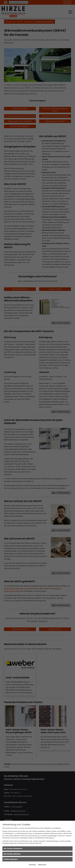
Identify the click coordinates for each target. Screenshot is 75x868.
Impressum (32, 864)
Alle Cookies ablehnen (12, 854)
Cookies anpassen (11, 859)
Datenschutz (42, 864)
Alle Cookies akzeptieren (13, 848)
